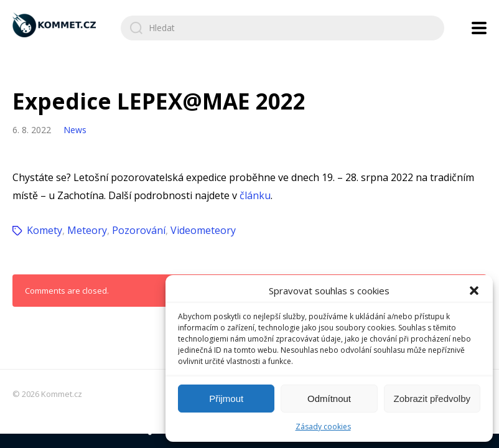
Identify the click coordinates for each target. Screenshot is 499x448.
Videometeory (203, 230)
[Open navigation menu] (479, 28)
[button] (474, 291)
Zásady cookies (323, 427)
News (75, 130)
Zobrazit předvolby (432, 399)
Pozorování (139, 230)
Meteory (87, 230)
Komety (44, 230)
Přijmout (226, 399)
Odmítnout (329, 399)
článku (255, 195)
